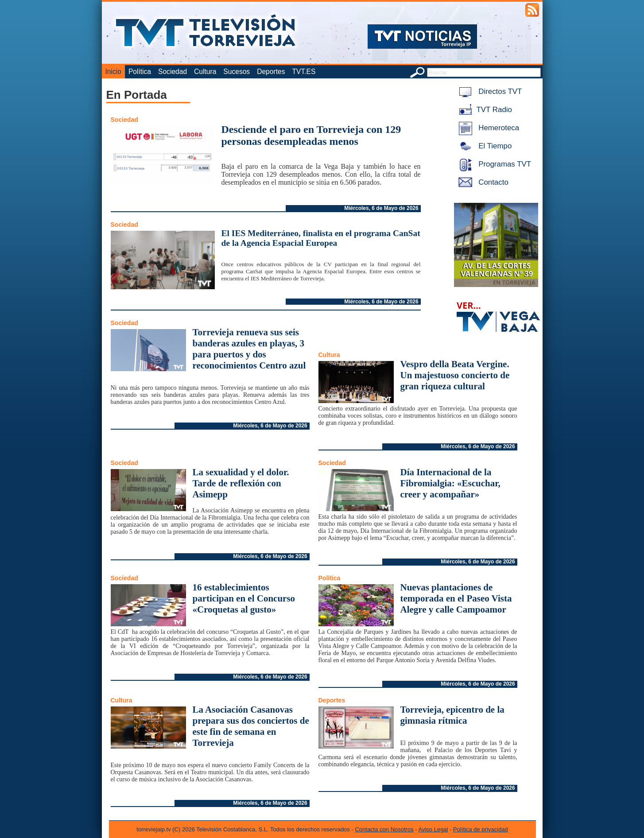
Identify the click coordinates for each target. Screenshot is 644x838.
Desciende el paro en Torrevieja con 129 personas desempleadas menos (311, 135)
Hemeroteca (487, 128)
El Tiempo (484, 146)
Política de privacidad (481, 829)
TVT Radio (484, 110)
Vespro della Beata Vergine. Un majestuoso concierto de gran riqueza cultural (455, 375)
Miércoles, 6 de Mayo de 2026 (381, 208)
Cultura (205, 72)
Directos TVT (489, 91)
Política (140, 72)
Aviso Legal (433, 829)
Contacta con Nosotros (384, 829)
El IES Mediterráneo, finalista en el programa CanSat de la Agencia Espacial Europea (321, 238)
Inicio (113, 72)
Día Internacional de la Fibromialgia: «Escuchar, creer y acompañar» (450, 483)
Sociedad (173, 72)
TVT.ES (304, 72)
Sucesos (237, 72)
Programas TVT (493, 164)
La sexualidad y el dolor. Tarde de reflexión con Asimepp (241, 483)
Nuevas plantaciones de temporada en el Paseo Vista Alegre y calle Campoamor (456, 598)
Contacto (482, 182)
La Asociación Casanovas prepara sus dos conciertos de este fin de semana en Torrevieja (251, 726)
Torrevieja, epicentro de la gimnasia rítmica (452, 715)
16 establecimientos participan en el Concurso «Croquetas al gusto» (244, 598)
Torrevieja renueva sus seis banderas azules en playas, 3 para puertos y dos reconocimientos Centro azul (249, 349)
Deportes (271, 72)
